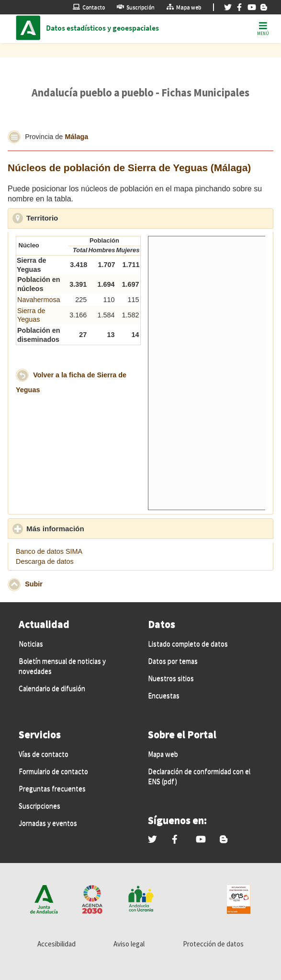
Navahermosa (39, 300)
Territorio (86, 218)
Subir (34, 584)
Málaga (76, 136)
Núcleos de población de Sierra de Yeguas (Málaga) (129, 168)
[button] (14, 137)
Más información (100, 528)
